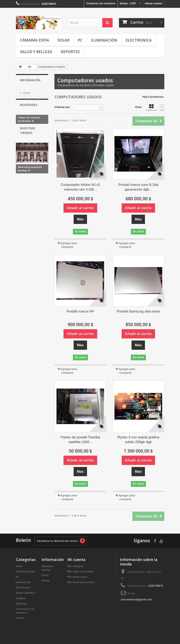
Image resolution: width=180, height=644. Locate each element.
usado (22, 232)
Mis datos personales (81, 582)
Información (30, 80)
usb (32, 214)
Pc (80, 40)
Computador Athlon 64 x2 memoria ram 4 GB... (80, 187)
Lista (162, 108)
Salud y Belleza (36, 52)
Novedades (29, 113)
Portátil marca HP (80, 311)
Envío (26, 91)
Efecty (46, 581)
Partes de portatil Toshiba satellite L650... (80, 440)
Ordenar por (62, 107)
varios (20, 618)
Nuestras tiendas (33, 97)
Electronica (139, 40)
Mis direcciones (78, 577)
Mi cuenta (76, 559)
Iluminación (104, 40)
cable (34, 220)
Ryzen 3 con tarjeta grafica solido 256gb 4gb (138, 440)
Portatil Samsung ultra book (138, 311)
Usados (21, 598)
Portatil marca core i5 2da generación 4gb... (138, 187)
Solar (63, 40)
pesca (22, 220)
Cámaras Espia (35, 40)
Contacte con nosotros (101, 3)
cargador (37, 239)
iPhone (22, 239)
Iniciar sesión (154, 3)
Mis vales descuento (80, 572)
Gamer (35, 232)
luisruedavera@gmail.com (136, 599)
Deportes (70, 52)
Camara (36, 226)
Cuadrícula (151, 108)
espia (21, 214)
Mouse (22, 226)
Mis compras (76, 566)
